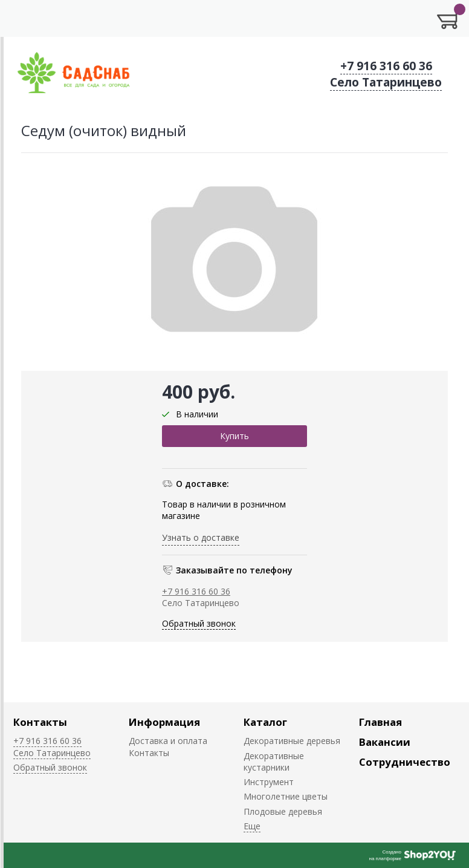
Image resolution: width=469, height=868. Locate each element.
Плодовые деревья (283, 811)
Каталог (265, 722)
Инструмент (269, 782)
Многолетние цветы (286, 796)
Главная (380, 722)
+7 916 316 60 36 (386, 66)
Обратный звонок (199, 623)
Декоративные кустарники (274, 762)
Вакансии (385, 742)
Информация (164, 722)
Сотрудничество (405, 762)
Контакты (40, 722)
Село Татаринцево (386, 82)
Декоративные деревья (292, 741)
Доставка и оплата (168, 741)
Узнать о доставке (201, 537)
